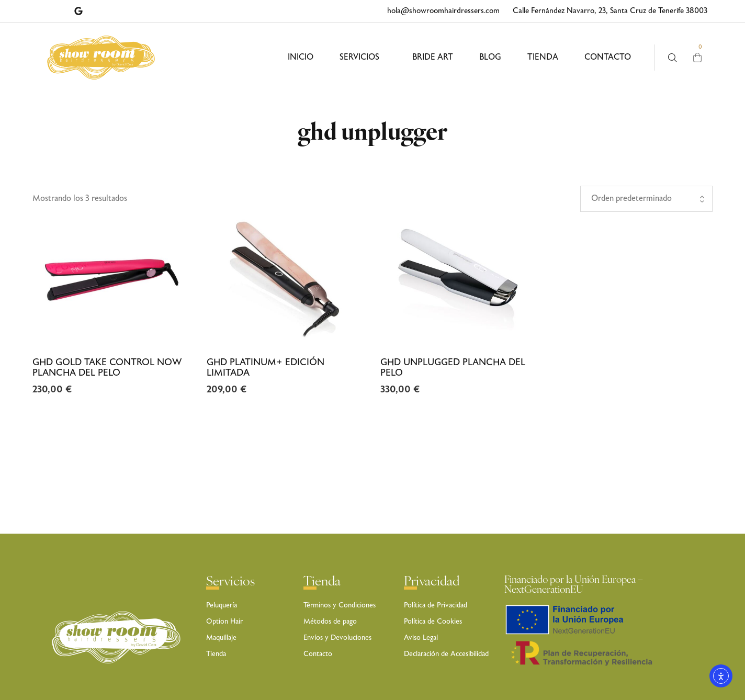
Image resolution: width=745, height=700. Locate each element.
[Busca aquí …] (673, 58)
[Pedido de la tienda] (646, 199)
